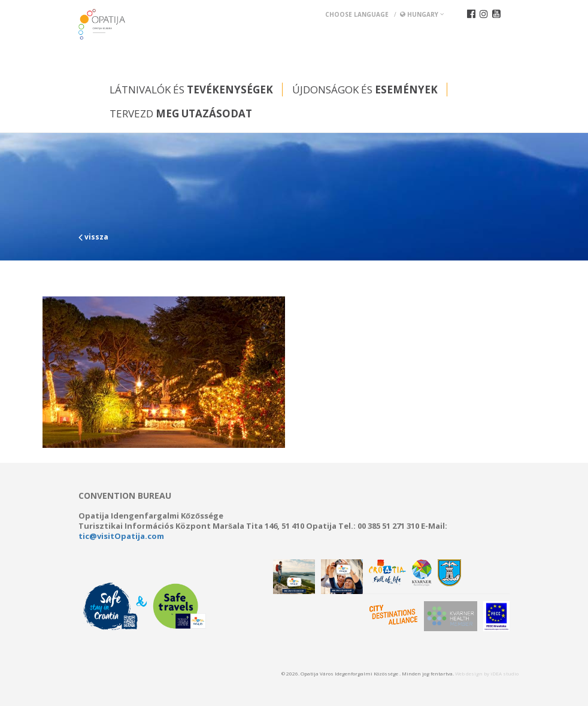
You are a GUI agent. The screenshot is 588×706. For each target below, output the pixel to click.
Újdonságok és (365, 90)
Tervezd (181, 113)
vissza (93, 237)
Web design (469, 673)
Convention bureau (125, 496)
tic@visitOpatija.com (121, 536)
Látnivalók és (191, 90)
